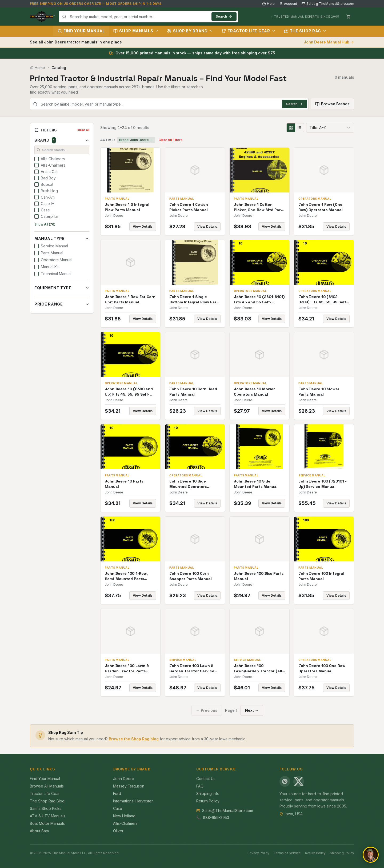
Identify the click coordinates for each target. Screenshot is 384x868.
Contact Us (206, 779)
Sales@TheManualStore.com (328, 4)
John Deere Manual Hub (329, 42)
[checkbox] (37, 159)
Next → (252, 710)
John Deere (124, 779)
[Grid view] (291, 128)
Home (37, 68)
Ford (117, 793)
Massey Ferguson (129, 786)
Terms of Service (287, 853)
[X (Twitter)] (299, 781)
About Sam (39, 831)
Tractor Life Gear (249, 31)
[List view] (299, 128)
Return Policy (208, 801)
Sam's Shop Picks (46, 808)
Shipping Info (208, 793)
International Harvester (133, 801)
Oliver (118, 831)
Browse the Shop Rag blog (134, 739)
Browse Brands (332, 104)
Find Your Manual (81, 31)
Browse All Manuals (47, 786)
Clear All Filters (170, 140)
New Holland (124, 816)
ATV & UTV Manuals (48, 816)
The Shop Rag (305, 31)
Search (224, 16)
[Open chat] (371, 855)
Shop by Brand (190, 31)
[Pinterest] (285, 781)
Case (118, 808)
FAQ (200, 786)
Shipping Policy (342, 853)
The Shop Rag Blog (47, 801)
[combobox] (149, 17)
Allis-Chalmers (125, 823)
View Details (143, 226)
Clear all (83, 130)
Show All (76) (45, 224)
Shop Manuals (136, 31)
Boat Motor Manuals (47, 823)
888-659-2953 (216, 817)
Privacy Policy (258, 853)
